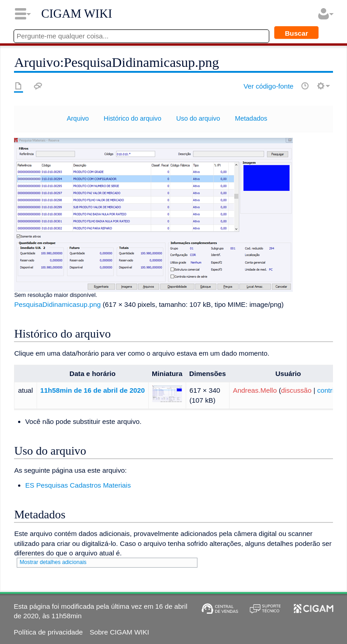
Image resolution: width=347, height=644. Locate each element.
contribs (329, 390)
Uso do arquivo (198, 118)
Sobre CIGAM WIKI (119, 632)
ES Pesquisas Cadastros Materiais (78, 485)
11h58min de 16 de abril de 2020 (92, 390)
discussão (296, 390)
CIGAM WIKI (77, 14)
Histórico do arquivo (133, 118)
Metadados (251, 118)
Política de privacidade (48, 632)
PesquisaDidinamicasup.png (57, 304)
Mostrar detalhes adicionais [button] (53, 562)
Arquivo (78, 118)
